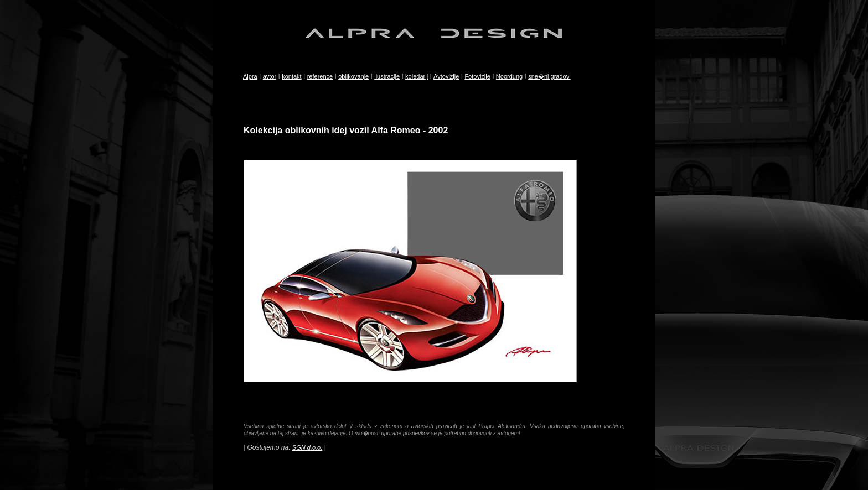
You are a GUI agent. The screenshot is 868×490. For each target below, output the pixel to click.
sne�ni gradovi (549, 76)
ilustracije (387, 76)
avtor (270, 76)
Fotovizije (477, 76)
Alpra (250, 76)
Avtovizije (446, 76)
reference (320, 76)
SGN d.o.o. (307, 447)
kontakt (291, 76)
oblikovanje (353, 76)
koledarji (417, 76)
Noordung (509, 76)
